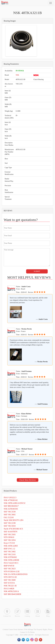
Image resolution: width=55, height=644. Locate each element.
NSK (17, 75)
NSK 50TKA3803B (11, 560)
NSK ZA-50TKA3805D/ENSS (16, 574)
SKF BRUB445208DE (12, 594)
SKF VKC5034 (10, 526)
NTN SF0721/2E (10, 577)
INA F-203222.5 (10, 497)
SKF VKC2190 (10, 523)
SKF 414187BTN (10, 532)
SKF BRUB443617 (11, 506)
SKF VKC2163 (10, 554)
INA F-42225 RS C (11, 563)
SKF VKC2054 (10, 540)
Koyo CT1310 (9, 543)
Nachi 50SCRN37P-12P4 (13, 520)
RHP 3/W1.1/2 (9, 549)
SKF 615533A (9, 583)
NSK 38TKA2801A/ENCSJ (14, 503)
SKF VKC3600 (10, 580)
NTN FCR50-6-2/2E (12, 571)
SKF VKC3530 (10, 512)
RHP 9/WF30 (9, 566)
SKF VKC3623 (10, 569)
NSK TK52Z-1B (10, 586)
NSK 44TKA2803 (11, 546)
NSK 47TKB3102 (11, 500)
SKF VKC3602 (10, 515)
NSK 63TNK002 (10, 557)
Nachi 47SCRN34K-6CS (13, 529)
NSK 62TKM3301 (11, 509)
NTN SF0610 (9, 537)
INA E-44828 (9, 589)
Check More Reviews (27, 480)
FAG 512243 (9, 517)
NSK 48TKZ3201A (11, 591)
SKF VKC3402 (10, 552)
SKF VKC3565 (10, 534)
